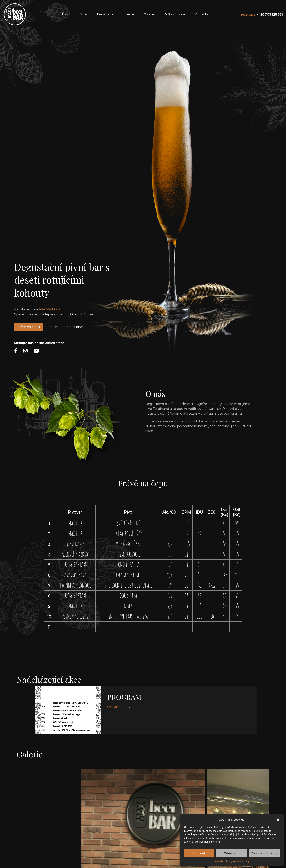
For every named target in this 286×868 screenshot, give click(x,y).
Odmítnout (232, 853)
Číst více (119, 707)
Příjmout (199, 853)
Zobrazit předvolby (265, 853)
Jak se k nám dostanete (67, 327)
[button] (278, 819)
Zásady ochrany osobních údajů (233, 861)
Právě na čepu (28, 327)
